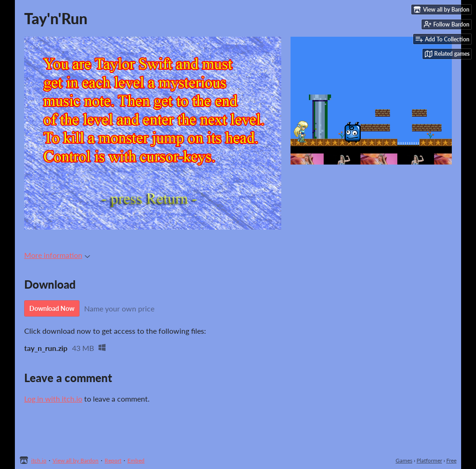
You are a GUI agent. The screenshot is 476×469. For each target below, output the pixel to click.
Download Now (52, 308)
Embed (136, 460)
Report (113, 460)
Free (451, 460)
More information (57, 255)
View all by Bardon (76, 460)
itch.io (39, 460)
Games (404, 460)
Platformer (429, 460)
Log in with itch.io (53, 399)
